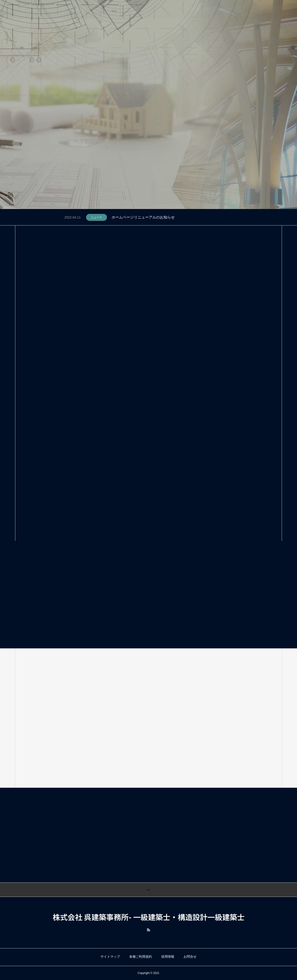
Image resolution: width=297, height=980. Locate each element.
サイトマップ (110, 957)
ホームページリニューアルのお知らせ (143, 217)
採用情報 (168, 957)
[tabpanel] (148, 105)
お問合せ (190, 957)
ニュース (97, 217)
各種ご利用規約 (141, 957)
